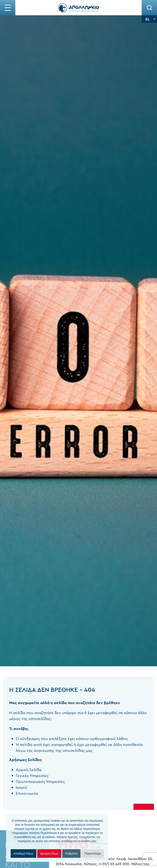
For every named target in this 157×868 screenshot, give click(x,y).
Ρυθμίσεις (71, 854)
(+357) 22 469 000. (123, 864)
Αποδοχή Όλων (24, 854)
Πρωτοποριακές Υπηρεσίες (34, 782)
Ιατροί (16, 787)
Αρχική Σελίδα (23, 770)
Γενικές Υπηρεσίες (26, 776)
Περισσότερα (93, 854)
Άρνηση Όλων (49, 854)
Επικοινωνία (21, 793)
